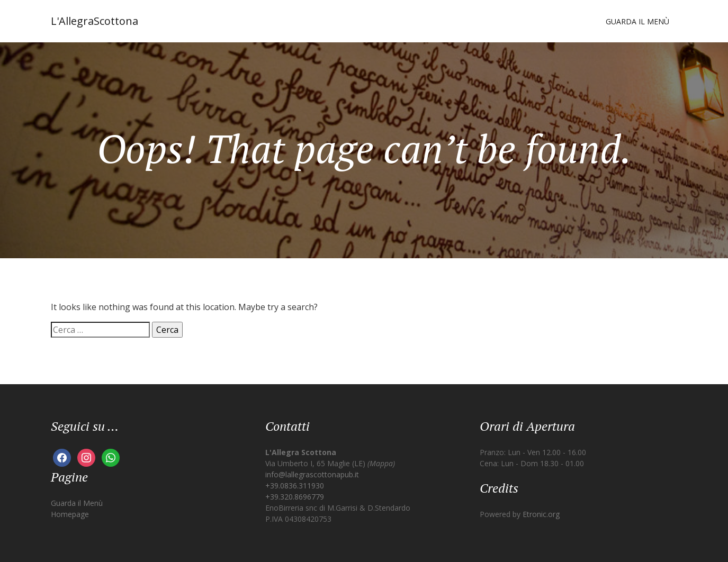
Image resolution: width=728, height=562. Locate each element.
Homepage (70, 514)
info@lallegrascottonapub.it (312, 474)
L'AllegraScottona (95, 21)
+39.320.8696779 (295, 497)
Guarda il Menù (637, 21)
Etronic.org (541, 514)
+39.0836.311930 (295, 486)
